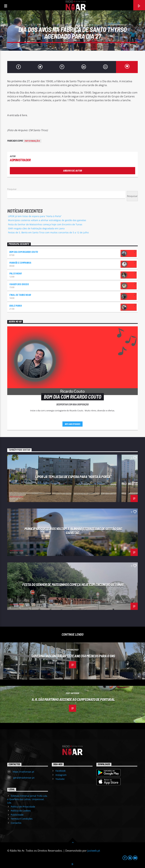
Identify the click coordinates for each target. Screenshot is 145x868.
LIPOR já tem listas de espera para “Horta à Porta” (35, 216)
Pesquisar (12, 189)
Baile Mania (16, 306)
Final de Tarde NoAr (20, 295)
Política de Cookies (21, 811)
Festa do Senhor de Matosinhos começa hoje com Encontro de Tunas (45, 224)
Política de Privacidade (23, 807)
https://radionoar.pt (23, 772)
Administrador (20, 160)
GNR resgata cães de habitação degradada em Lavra (36, 228)
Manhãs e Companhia (20, 263)
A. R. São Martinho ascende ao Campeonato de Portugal (73, 699)
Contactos (16, 823)
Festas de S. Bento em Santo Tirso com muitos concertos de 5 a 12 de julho (48, 232)
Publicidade (17, 815)
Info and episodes (73, 424)
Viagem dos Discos (19, 284)
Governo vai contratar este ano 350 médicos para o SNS (73, 656)
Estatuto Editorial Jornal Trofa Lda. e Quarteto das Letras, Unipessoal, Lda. (27, 799)
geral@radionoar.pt (24, 778)
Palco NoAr (15, 273)
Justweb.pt (94, 851)
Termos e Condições (22, 819)
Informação (32, 141)
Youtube (60, 779)
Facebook (61, 771)
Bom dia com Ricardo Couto (24, 252)
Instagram (61, 775)
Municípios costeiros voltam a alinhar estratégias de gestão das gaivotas (47, 220)
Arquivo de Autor (72, 170)
